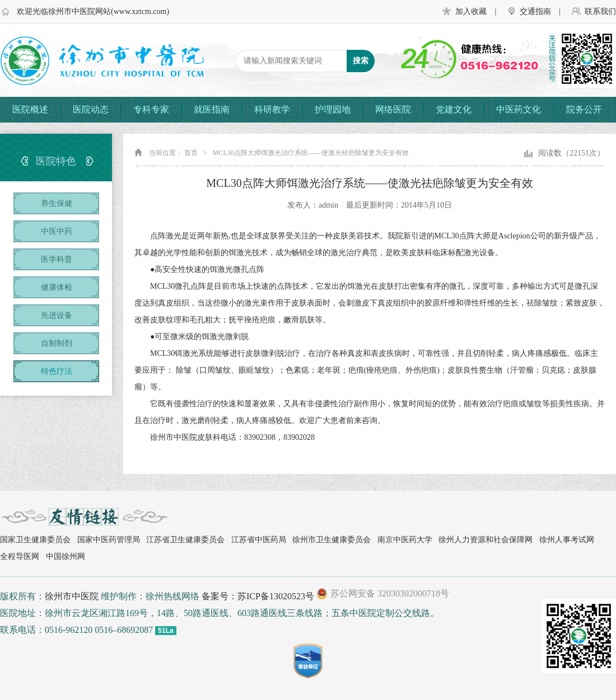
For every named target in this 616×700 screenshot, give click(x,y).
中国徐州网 (66, 556)
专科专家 (151, 109)
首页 (191, 153)
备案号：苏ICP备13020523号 (258, 596)
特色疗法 (57, 371)
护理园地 (333, 109)
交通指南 (535, 11)
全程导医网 (20, 556)
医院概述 (30, 109)
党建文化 (454, 109)
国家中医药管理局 (109, 540)
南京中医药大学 (405, 540)
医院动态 (91, 109)
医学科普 (57, 259)
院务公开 (584, 109)
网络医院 (393, 109)
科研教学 (272, 109)
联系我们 (600, 11)
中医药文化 (519, 109)
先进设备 (57, 315)
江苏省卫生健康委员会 (185, 540)
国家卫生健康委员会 (35, 540)
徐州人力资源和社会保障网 (486, 540)
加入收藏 (471, 11)
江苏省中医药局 (259, 540)
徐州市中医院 (72, 596)
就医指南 (212, 109)
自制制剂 (57, 343)
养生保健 (57, 203)
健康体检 (57, 287)
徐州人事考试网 (567, 540)
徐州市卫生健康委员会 (332, 540)
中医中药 (57, 231)
